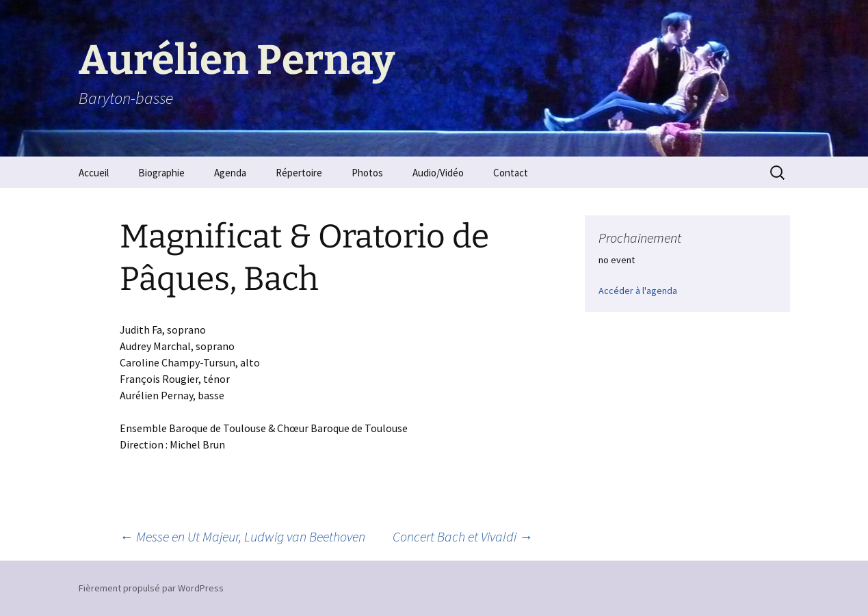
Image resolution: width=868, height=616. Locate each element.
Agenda (230, 173)
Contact (511, 173)
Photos (367, 173)
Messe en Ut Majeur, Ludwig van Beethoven (242, 536)
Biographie (161, 173)
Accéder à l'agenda (638, 291)
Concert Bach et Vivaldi (463, 536)
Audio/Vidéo (438, 173)
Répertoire (299, 173)
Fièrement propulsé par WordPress (151, 588)
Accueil (94, 173)
